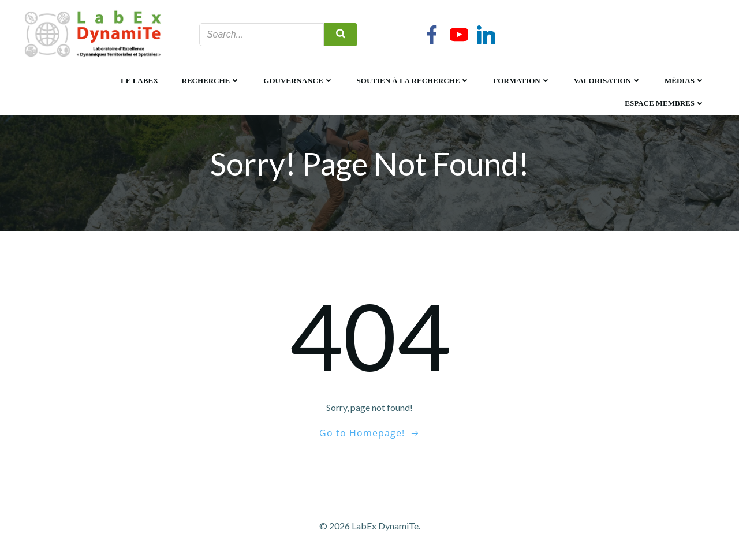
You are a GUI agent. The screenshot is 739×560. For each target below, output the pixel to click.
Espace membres (665, 103)
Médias (685, 81)
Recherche (211, 81)
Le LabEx (139, 81)
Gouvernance (298, 81)
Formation (522, 81)
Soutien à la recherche (414, 81)
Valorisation (608, 81)
